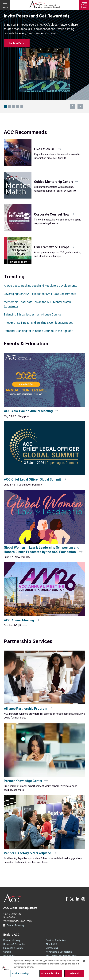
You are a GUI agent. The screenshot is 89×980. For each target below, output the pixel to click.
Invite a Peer (17, 43)
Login (84, 7)
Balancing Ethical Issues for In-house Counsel (33, 314)
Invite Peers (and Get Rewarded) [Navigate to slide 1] (5, 106)
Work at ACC (10, 956)
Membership (52, 948)
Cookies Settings (21, 973)
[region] (44, 968)
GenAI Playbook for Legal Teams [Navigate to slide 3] (14, 106)
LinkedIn (77, 899)
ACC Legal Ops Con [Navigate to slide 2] (9, 106)
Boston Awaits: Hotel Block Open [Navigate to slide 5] (22, 106)
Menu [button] (5, 7)
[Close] (84, 961)
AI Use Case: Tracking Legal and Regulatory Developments (41, 286)
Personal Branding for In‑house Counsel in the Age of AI (39, 331)
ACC (13, 898)
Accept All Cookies (51, 973)
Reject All (74, 973)
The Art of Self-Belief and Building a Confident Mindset (38, 323)
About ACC (51, 944)
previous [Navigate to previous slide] (72, 106)
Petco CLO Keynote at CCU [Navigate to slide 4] (18, 106)
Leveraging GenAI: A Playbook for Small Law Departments (40, 294)
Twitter (72, 899)
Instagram (83, 899)
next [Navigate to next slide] (80, 106)
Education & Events (13, 948)
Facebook (66, 899)
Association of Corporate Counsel (45, 5)
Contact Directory (15, 925)
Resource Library (12, 940)
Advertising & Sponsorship (59, 952)
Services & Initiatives (56, 940)
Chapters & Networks (14, 944)
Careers (7, 952)
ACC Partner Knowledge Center (62, 956)
